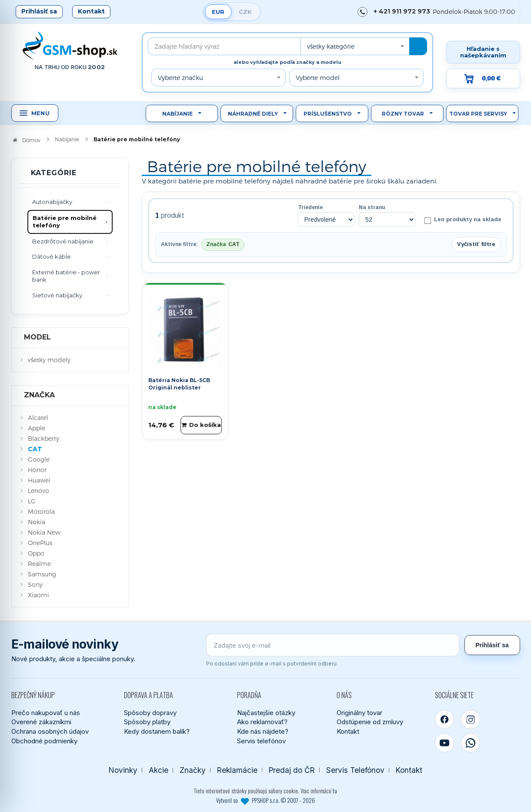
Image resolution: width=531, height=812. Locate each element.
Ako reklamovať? (262, 722)
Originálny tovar (359, 713)
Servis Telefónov (355, 770)
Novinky (123, 770)
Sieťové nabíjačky (57, 295)
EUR (218, 12)
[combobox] (355, 46)
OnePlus (40, 543)
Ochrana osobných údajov (50, 731)
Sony (35, 584)
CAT (35, 449)
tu (335, 791)
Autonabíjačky (52, 202)
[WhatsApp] (471, 743)
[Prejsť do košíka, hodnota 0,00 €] (483, 78)
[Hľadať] (418, 46)
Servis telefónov (261, 741)
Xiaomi (38, 595)
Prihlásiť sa (39, 11)
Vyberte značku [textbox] (180, 78)
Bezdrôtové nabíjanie (63, 241)
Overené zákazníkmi (41, 722)
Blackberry (43, 438)
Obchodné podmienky (44, 741)
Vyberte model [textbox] (318, 78)
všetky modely (49, 360)
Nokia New (44, 532)
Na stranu (372, 207)
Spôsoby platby (147, 722)
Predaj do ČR (292, 770)
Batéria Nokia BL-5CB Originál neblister (179, 384)
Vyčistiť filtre (476, 244)
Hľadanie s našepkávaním (483, 52)
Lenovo (38, 491)
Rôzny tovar (403, 114)
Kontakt (91, 11)
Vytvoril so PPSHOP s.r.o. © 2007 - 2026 (265, 800)
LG (32, 501)
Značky (193, 770)
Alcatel (38, 418)
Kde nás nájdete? (263, 731)
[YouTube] (444, 743)
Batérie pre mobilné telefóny (65, 222)
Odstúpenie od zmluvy (370, 722)
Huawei (39, 480)
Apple (37, 428)
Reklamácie (237, 770)
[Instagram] (471, 719)
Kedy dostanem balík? (157, 731)
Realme (39, 564)
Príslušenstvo (328, 114)
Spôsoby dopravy (150, 713)
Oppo (36, 553)
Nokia (37, 522)
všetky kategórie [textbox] (331, 46)
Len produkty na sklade (463, 220)
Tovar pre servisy (478, 114)
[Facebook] (444, 719)
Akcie (159, 770)
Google (39, 459)
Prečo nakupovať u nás (46, 713)
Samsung (42, 574)
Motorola (41, 511)
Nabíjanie (177, 114)
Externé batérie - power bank (66, 276)
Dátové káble (52, 256)
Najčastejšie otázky (266, 713)
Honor (37, 470)
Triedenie (310, 207)
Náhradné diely (253, 114)
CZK (245, 12)
